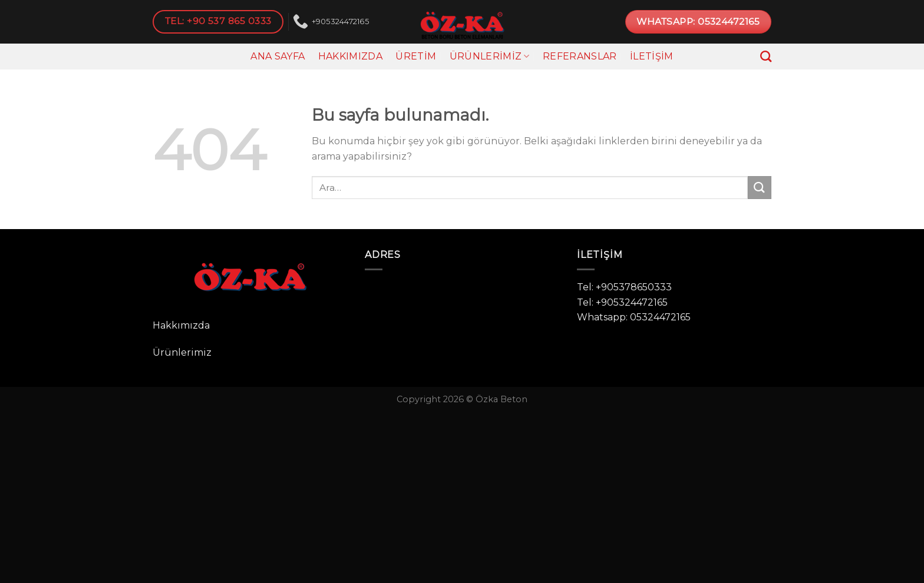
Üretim (416, 56)
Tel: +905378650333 (624, 287)
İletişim (652, 56)
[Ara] (766, 56)
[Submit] (760, 188)
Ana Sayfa (278, 56)
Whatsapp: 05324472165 (634, 317)
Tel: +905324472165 (622, 302)
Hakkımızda (350, 56)
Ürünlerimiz (490, 57)
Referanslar (580, 56)
